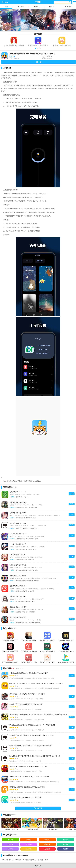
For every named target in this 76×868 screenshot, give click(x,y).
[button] (35, 48)
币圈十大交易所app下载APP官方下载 (13, 860)
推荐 (12, 669)
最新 (18, 669)
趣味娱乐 (68, 6)
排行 (23, 669)
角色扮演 (36, 6)
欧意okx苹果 (44, 860)
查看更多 (14, 487)
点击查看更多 (38, 808)
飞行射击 (20, 6)
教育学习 (52, 6)
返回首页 (38, 866)
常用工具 (12, 56)
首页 (6, 6)
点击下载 (38, 62)
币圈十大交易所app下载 (32, 860)
